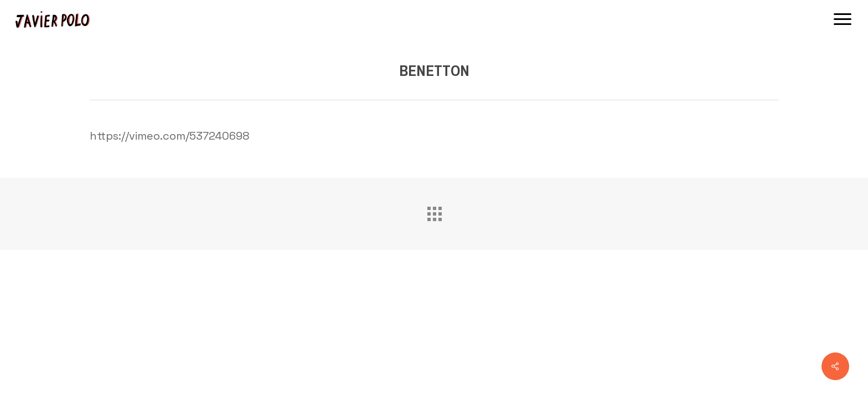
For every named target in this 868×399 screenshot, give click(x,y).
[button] (843, 19)
